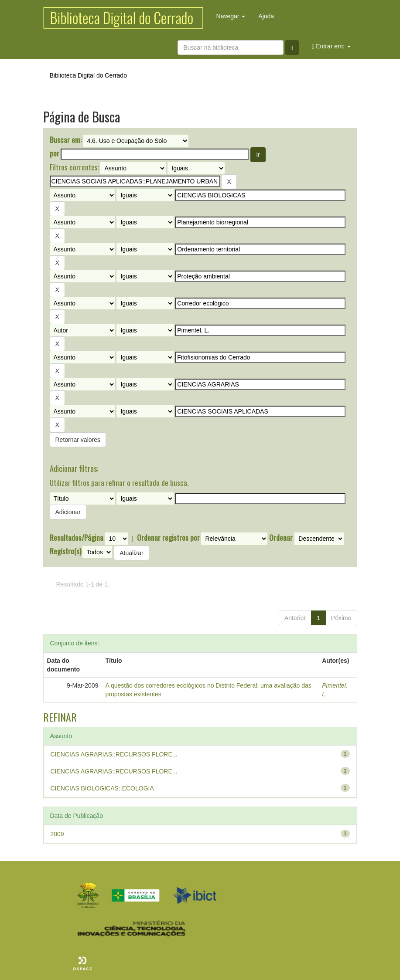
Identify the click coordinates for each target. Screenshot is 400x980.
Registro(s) (65, 551)
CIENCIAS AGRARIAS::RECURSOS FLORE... (114, 754)
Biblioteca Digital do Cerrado (88, 75)
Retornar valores (78, 440)
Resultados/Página (77, 538)
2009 (57, 834)
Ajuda (266, 16)
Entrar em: (331, 46)
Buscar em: (66, 140)
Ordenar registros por (168, 538)
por (55, 153)
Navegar (231, 16)
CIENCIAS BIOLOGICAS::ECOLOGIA (102, 788)
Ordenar (281, 538)
